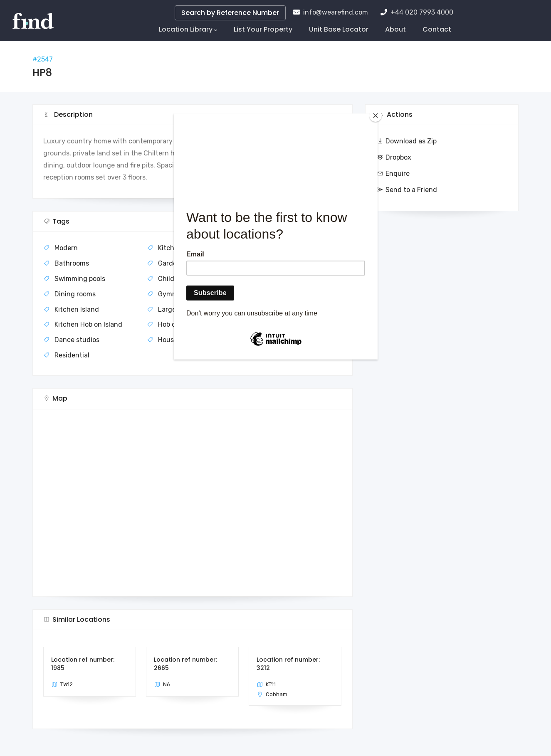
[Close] (376, 116)
